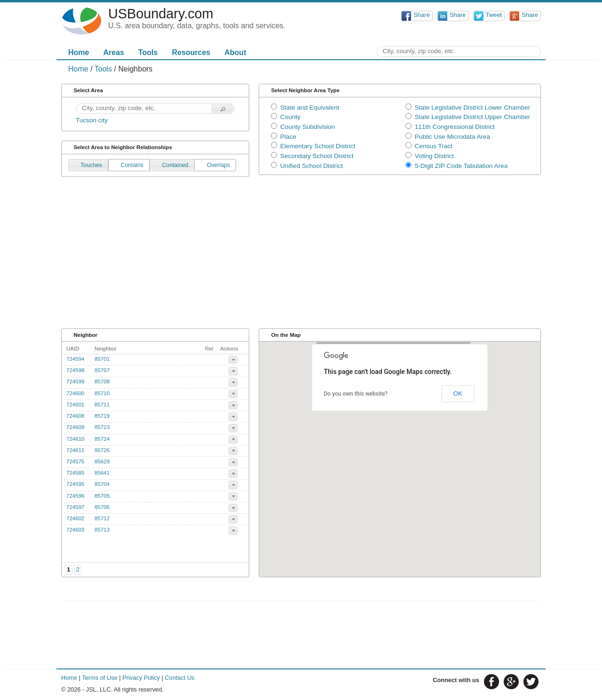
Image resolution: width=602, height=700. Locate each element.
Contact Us (179, 678)
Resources (191, 52)
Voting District (434, 156)
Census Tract (434, 146)
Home (79, 52)
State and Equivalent (310, 107)
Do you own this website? (356, 394)
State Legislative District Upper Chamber (473, 117)
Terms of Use (99, 678)
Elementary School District (318, 146)
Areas (113, 52)
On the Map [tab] (281, 335)
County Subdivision (308, 127)
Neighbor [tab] (81, 335)
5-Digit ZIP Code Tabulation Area (461, 166)
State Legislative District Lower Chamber (473, 107)
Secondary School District (317, 156)
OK (458, 394)
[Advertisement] (301, 257)
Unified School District (312, 166)
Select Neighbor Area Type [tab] (301, 90)
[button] (223, 109)
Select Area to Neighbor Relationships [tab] (118, 148)
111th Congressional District (455, 127)
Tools (148, 52)
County (290, 117)
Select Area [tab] (84, 90)
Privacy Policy (141, 678)
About (235, 52)
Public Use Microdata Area (452, 137)
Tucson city (92, 120)
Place (288, 137)
